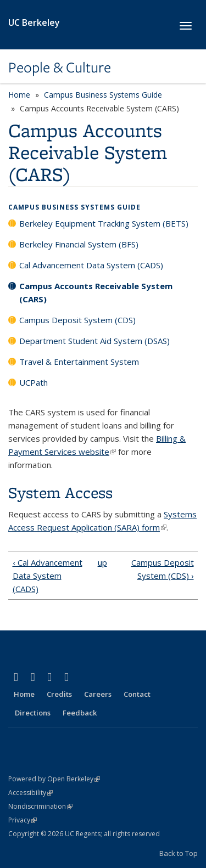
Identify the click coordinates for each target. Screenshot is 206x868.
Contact (137, 694)
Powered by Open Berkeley (54, 779)
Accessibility (30, 793)
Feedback (80, 713)
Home (19, 95)
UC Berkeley (34, 22)
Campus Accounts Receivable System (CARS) (96, 292)
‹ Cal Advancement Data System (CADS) (48, 576)
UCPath (34, 382)
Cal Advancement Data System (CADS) (91, 265)
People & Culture (60, 67)
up (101, 562)
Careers (98, 694)
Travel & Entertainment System (79, 362)
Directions (33, 713)
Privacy (23, 820)
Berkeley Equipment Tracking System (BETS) (104, 223)
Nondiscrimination (40, 806)
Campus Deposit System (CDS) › (163, 569)
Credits (59, 694)
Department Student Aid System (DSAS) (94, 341)
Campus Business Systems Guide (103, 95)
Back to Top (179, 853)
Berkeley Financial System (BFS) (79, 244)
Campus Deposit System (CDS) (77, 320)
